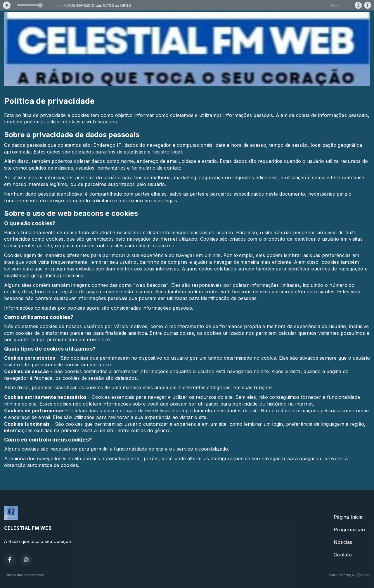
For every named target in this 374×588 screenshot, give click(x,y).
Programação (349, 530)
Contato (343, 555)
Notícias (343, 542)
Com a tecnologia (349, 575)
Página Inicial (349, 517)
